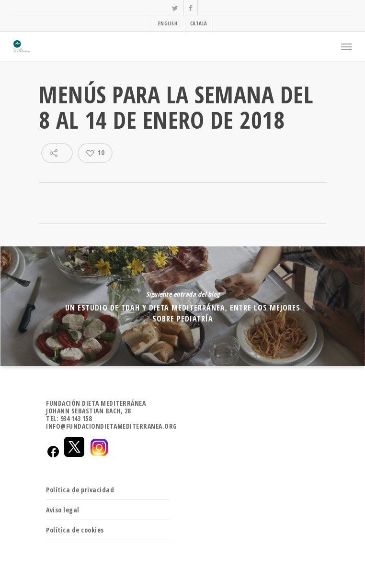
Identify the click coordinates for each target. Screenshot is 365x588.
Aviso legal (63, 510)
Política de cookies (75, 530)
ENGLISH (168, 23)
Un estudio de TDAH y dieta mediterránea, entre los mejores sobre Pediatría (182, 306)
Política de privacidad (80, 490)
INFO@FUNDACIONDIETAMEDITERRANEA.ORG (112, 426)
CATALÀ (199, 23)
